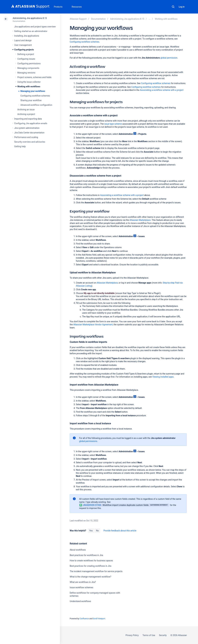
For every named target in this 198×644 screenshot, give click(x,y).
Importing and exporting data (28, 119)
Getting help (20, 146)
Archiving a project (26, 114)
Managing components (28, 68)
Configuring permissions (29, 63)
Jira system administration (27, 128)
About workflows (78, 550)
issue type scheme (113, 124)
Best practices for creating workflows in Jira (90, 566)
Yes (91, 531)
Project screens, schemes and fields (34, 77)
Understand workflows (80, 601)
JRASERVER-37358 (90, 505)
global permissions (88, 441)
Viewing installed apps (163, 377)
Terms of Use (149, 635)
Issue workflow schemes (81, 587)
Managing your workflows (33, 91)
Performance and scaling (26, 137)
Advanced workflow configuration (36, 105)
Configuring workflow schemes (35, 96)
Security (163, 635)
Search (173, 7)
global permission (169, 58)
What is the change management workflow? (90, 577)
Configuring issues (26, 59)
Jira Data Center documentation (29, 133)
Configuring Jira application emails (31, 123)
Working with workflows (29, 87)
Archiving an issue (26, 110)
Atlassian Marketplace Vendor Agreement (93, 325)
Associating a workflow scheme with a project (162, 90)
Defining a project (26, 54)
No (97, 531)
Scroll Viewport (99, 619)
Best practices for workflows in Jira (86, 555)
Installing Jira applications (27, 36)
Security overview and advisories (30, 142)
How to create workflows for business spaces (91, 561)
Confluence (84, 619)
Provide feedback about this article (120, 531)
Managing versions (26, 73)
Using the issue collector (29, 82)
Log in (182, 7)
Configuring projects (24, 50)
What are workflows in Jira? (83, 582)
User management (23, 45)
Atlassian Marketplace (140, 220)
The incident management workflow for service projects (96, 571)
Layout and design (23, 40)
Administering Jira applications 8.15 (30, 18)
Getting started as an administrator (31, 31)
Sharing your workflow (31, 100)
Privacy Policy (132, 635)
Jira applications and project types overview (35, 27)
